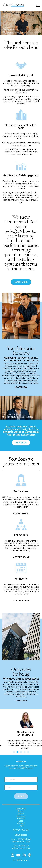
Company (21, 816)
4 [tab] (25, 752)
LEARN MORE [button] (21, 282)
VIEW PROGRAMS (21, 513)
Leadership (21, 809)
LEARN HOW (21, 387)
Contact (21, 823)
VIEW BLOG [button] (21, 443)
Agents (21, 811)
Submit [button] (21, 796)
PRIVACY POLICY (21, 830)
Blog (21, 821)
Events (21, 814)
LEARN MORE (21, 701)
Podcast (21, 819)
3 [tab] (21, 752)
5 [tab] (28, 752)
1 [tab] (14, 752)
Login (21, 826)
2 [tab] (17, 752)
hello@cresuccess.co (21, 848)
